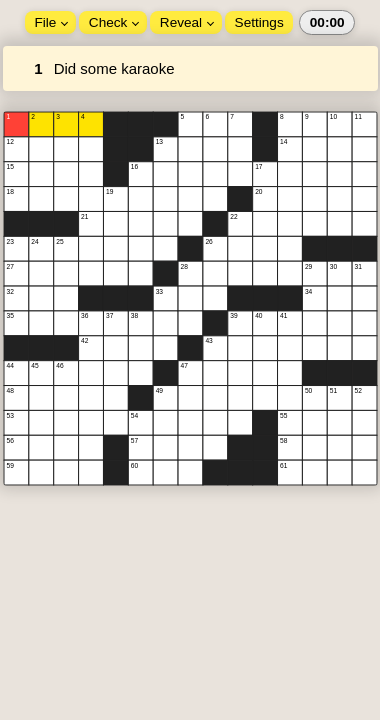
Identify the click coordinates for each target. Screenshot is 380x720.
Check (114, 22)
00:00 (327, 22)
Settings (259, 22)
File (50, 22)
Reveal (187, 22)
